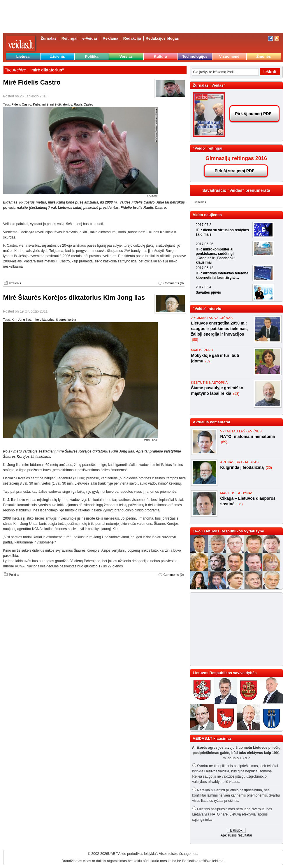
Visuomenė (229, 56)
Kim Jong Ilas (21, 320)
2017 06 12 (205, 268)
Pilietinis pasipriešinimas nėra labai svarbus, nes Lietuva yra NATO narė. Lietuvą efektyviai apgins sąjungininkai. (232, 814)
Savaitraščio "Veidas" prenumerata (236, 190)
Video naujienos (207, 215)
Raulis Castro (83, 104)
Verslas (126, 56)
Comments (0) (174, 283)
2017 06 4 (204, 287)
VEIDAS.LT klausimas (212, 738)
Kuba (37, 104)
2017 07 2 (204, 225)
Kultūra (161, 56)
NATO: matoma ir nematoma (248, 436)
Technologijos (195, 56)
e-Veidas (90, 38)
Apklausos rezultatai (236, 835)
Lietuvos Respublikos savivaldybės (225, 673)
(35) (239, 504)
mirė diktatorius (61, 104)
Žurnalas (49, 38)
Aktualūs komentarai (212, 422)
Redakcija (132, 38)
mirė (45, 104)
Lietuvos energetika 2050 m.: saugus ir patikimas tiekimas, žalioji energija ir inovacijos (220, 329)
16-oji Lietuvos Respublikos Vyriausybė (228, 531)
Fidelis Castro (21, 104)
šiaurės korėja (66, 320)
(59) (208, 361)
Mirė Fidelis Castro (32, 82)
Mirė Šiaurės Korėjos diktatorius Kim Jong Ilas (74, 298)
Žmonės (264, 56)
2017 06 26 (205, 244)
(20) (269, 468)
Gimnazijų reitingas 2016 (236, 158)
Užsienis (57, 56)
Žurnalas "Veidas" (209, 85)
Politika (92, 56)
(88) (195, 340)
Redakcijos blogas (162, 38)
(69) (224, 442)
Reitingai (70, 38)
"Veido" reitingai (208, 148)
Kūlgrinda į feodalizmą (243, 467)
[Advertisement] (234, 629)
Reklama (110, 38)
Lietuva (23, 56)
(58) (236, 394)
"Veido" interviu (207, 309)
